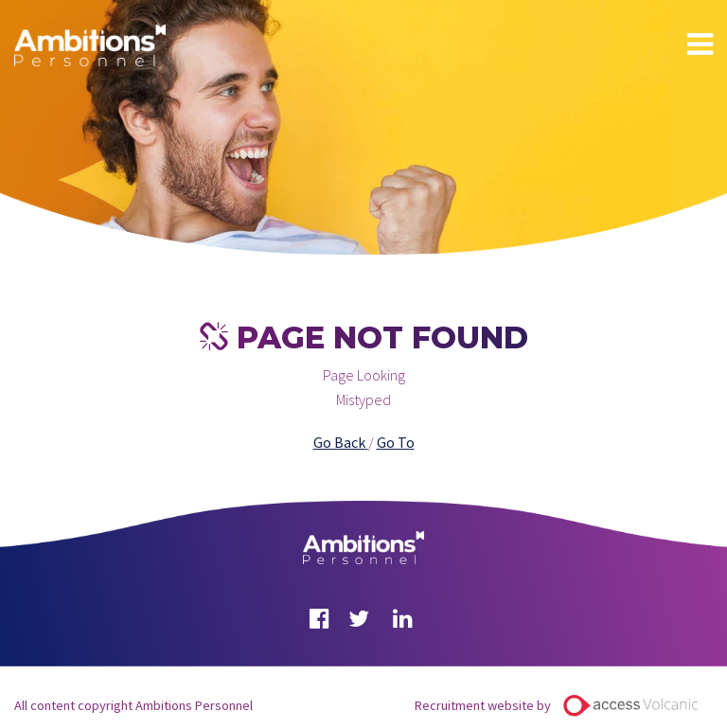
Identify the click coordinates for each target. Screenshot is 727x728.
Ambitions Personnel (90, 45)
